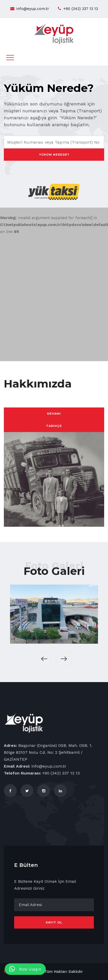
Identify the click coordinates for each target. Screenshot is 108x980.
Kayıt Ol (54, 922)
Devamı (54, 414)
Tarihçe (54, 426)
